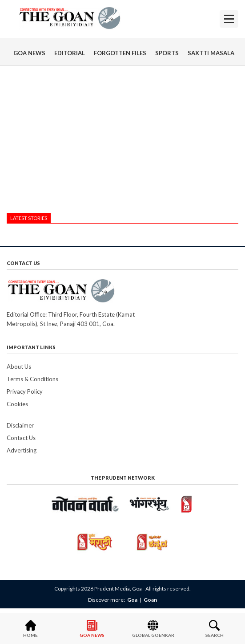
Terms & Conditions (32, 379)
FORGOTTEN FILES (120, 53)
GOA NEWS (29, 53)
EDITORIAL (70, 53)
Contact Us (21, 438)
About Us (19, 367)
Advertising (22, 450)
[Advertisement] (122, 142)
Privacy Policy (25, 391)
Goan (150, 600)
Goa (132, 600)
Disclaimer (20, 425)
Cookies (17, 404)
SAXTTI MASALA (211, 53)
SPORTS (167, 53)
